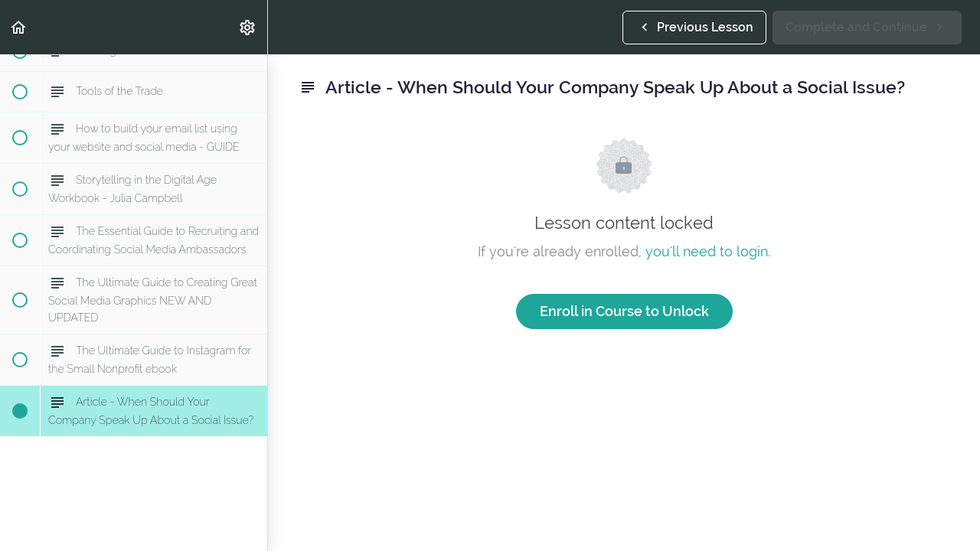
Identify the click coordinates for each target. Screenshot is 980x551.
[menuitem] (248, 27)
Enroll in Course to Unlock (624, 311)
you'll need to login (707, 251)
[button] (19, 27)
